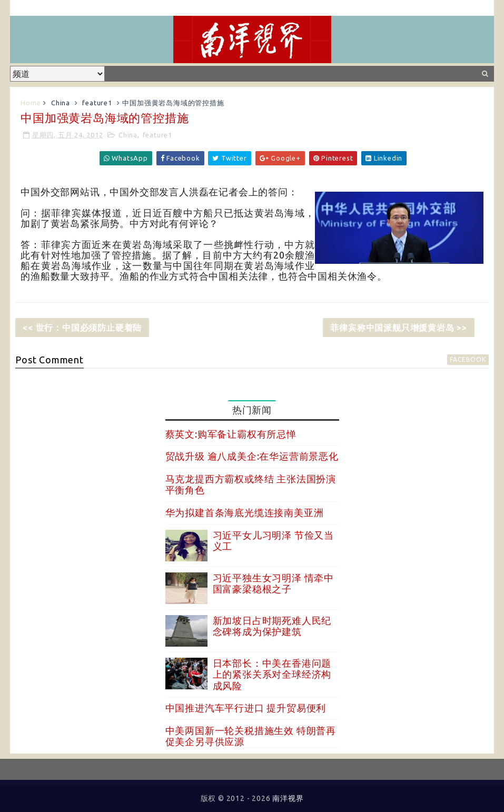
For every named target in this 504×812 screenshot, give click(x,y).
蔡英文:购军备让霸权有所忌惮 (231, 434)
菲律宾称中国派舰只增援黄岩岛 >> (399, 328)
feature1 (97, 103)
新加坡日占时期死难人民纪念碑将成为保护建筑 (272, 626)
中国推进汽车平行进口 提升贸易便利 (246, 708)
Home (31, 103)
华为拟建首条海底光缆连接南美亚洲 (245, 512)
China (61, 103)
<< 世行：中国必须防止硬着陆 (82, 328)
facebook (468, 359)
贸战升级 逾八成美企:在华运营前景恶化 (252, 456)
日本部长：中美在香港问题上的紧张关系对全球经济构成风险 (272, 674)
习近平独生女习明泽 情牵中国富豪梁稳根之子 (273, 583)
